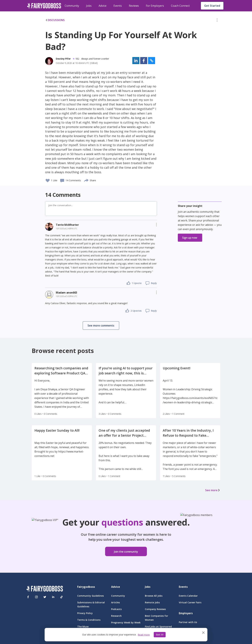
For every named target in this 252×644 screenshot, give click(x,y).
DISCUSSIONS (55, 20)
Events (118, 6)
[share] (86, 180)
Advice (103, 6)
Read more (144, 635)
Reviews (134, 6)
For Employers (155, 6)
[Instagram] (36, 597)
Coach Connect (180, 6)
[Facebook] (28, 597)
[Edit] (217, 21)
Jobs (89, 6)
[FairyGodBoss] (45, 589)
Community (72, 6)
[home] (44, 6)
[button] (217, 21)
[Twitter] (45, 597)
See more (213, 490)
